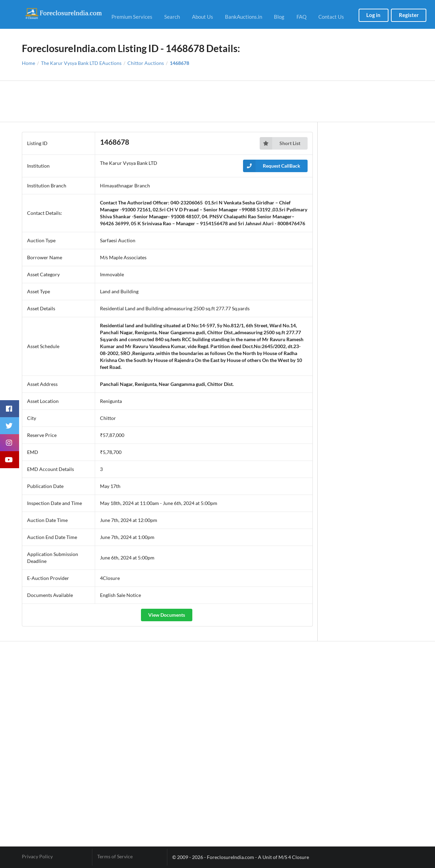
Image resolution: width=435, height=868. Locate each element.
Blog (279, 17)
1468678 (179, 63)
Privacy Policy (37, 857)
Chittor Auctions (146, 63)
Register (409, 15)
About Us (203, 17)
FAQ (302, 17)
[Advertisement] (217, 101)
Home (28, 63)
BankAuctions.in (244, 17)
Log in (373, 15)
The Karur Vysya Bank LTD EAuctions (81, 63)
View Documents (167, 615)
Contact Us (331, 17)
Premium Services (132, 17)
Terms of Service (115, 857)
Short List (280, 143)
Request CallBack (272, 166)
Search (172, 17)
